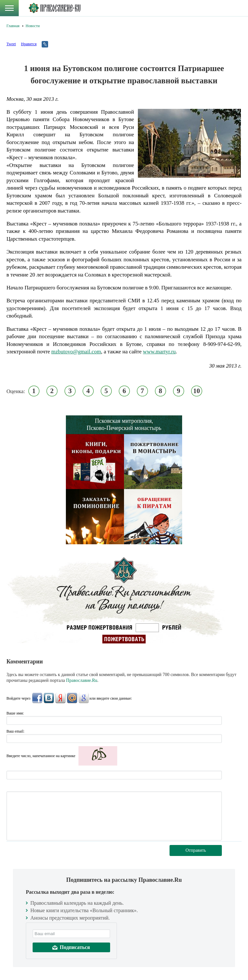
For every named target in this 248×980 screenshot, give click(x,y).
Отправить (196, 850)
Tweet (11, 44)
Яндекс (60, 698)
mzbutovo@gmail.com (76, 352)
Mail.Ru (72, 698)
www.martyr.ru (159, 352)
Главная (13, 26)
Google (84, 698)
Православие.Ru (82, 680)
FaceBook (37, 698)
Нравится (29, 44)
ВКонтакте (49, 698)
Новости (33, 26)
